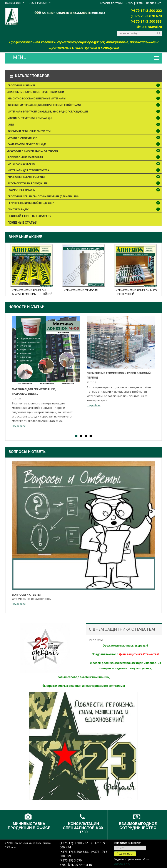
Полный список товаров (29, 216)
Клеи (84, 125)
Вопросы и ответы (28, 452)
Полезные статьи (22, 222)
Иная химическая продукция (84, 177)
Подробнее (19, 426)
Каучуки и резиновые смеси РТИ (84, 132)
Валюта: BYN (13, 3)
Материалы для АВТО (84, 164)
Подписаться (125, 854)
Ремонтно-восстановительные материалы (84, 99)
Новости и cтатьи (26, 307)
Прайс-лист (153, 3)
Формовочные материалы (84, 158)
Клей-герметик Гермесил (81, 290)
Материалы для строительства (84, 171)
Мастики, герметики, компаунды (84, 118)
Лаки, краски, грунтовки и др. (84, 145)
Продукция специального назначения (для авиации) (43, 196)
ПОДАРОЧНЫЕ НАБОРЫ (84, 190)
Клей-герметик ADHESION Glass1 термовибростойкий (32, 292)
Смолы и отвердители (84, 138)
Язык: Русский (38, 3)
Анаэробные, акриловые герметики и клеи (84, 92)
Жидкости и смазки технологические (84, 151)
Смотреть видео (84, 210)
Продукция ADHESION (84, 86)
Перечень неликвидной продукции (84, 203)
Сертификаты (134, 3)
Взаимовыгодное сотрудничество (138, 826)
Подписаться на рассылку (127, 843)
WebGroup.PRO (122, 864)
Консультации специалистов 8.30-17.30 (83, 828)
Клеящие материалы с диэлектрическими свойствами (84, 105)
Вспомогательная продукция (84, 184)
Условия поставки (111, 3)
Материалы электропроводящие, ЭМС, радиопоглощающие (84, 112)
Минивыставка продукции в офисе (29, 826)
